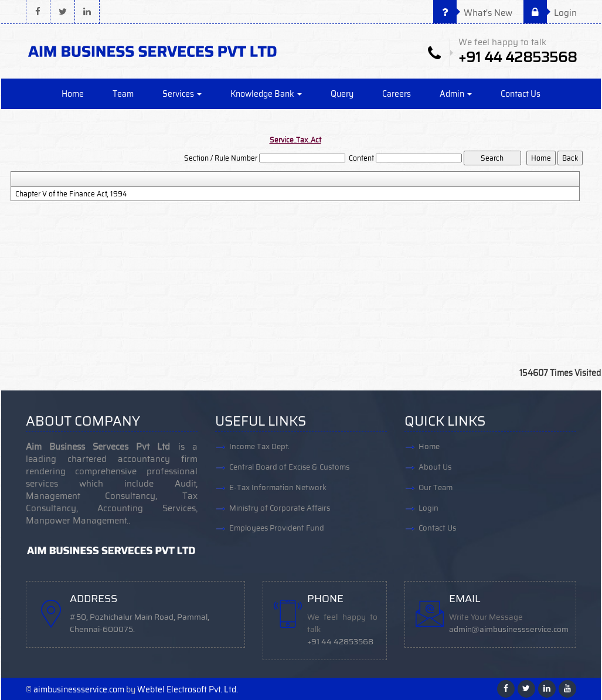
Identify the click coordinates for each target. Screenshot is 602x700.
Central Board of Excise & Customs (289, 467)
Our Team (436, 487)
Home (73, 94)
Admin (456, 94)
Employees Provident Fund (277, 529)
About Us (435, 467)
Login (550, 13)
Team (123, 94)
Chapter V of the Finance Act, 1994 (71, 194)
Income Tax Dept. (259, 446)
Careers (397, 94)
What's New (473, 13)
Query (342, 94)
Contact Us (521, 94)
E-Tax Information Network (278, 487)
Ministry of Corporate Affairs (280, 508)
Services (182, 94)
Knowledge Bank (266, 94)
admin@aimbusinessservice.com (509, 629)
